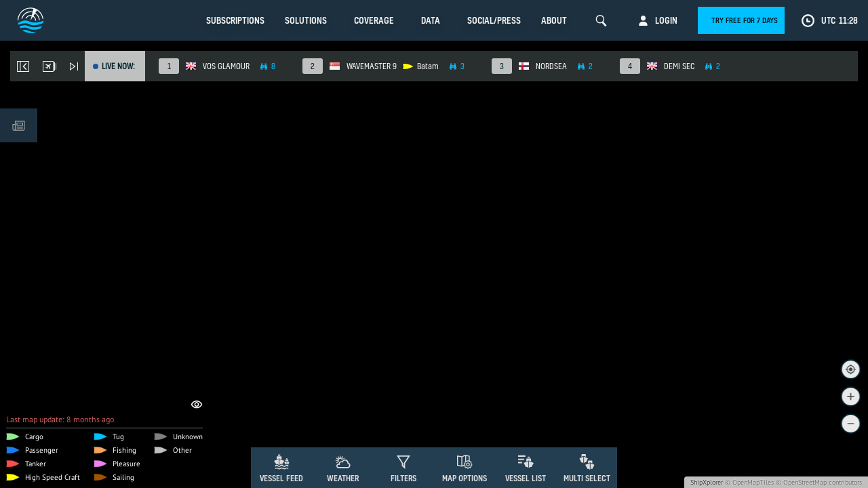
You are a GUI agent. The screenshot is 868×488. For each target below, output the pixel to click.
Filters (403, 478)
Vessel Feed (281, 478)
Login (666, 20)
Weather (343, 478)
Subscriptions (235, 20)
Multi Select (587, 478)
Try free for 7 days (745, 20)
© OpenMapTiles (749, 482)
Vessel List (526, 478)
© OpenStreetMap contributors (819, 482)
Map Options (465, 478)
